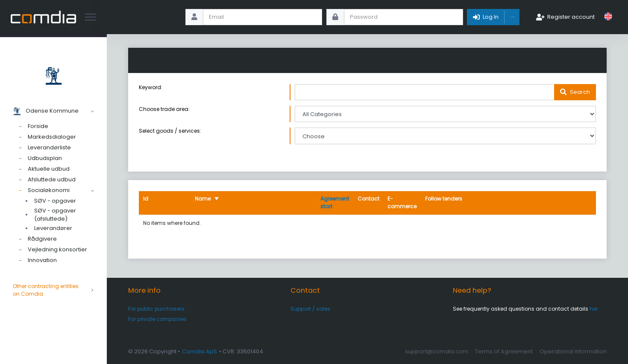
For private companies (157, 319)
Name (203, 199)
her (594, 309)
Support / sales (310, 309)
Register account (571, 17)
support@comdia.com (437, 351)
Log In (491, 17)
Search (580, 92)
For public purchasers (156, 309)
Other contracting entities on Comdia (53, 290)
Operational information (573, 351)
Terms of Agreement (504, 351)
